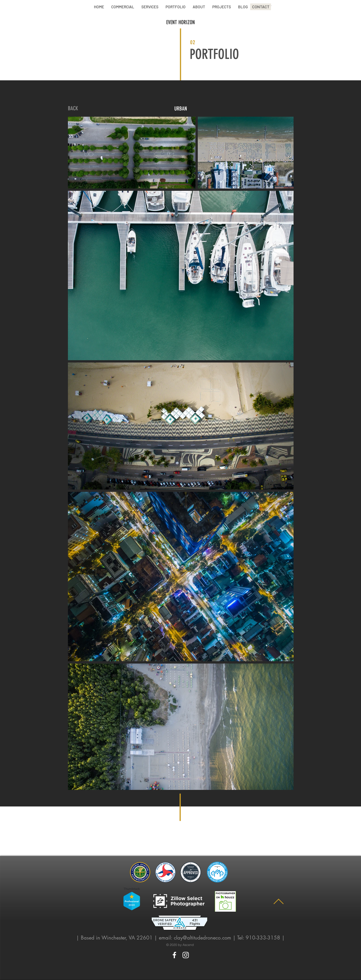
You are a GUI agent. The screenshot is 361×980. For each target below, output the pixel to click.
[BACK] (73, 109)
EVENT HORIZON (180, 22)
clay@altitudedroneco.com (202, 938)
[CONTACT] (261, 7)
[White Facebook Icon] (174, 955)
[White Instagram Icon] (186, 955)
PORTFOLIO (214, 54)
